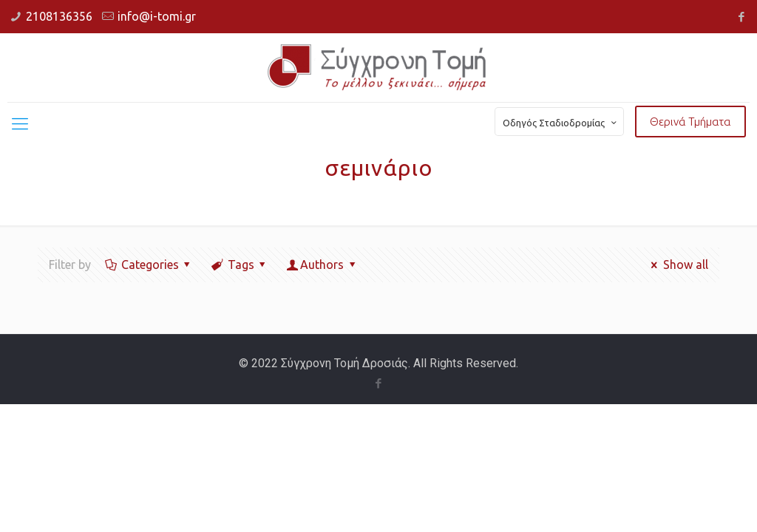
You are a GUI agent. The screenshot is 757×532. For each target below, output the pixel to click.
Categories (149, 265)
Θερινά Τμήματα (690, 122)
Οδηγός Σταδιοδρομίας (561, 123)
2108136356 (59, 16)
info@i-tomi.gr (157, 16)
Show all (677, 265)
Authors (322, 265)
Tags (240, 265)
